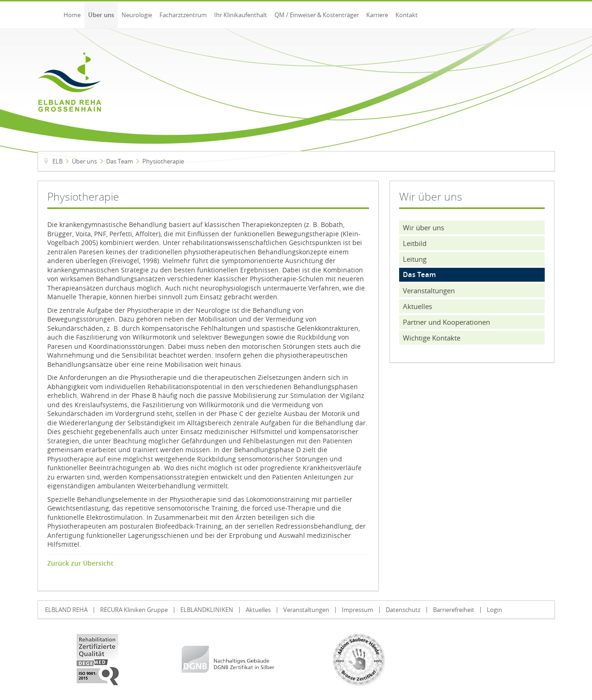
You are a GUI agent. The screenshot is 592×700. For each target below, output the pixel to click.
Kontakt (407, 15)
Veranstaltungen (429, 290)
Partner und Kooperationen (446, 322)
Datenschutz (403, 610)
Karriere (377, 15)
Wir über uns (423, 227)
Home (72, 15)
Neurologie (137, 15)
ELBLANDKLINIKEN (207, 610)
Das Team (120, 161)
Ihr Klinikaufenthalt (241, 15)
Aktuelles (417, 306)
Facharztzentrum (183, 15)
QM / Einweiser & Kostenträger (317, 15)
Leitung (415, 259)
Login (494, 610)
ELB (57, 161)
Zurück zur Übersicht (80, 563)
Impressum (357, 610)
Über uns (101, 15)
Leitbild (415, 243)
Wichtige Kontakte (432, 338)
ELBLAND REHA (66, 610)
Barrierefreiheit (454, 610)
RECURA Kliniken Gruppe (134, 610)
